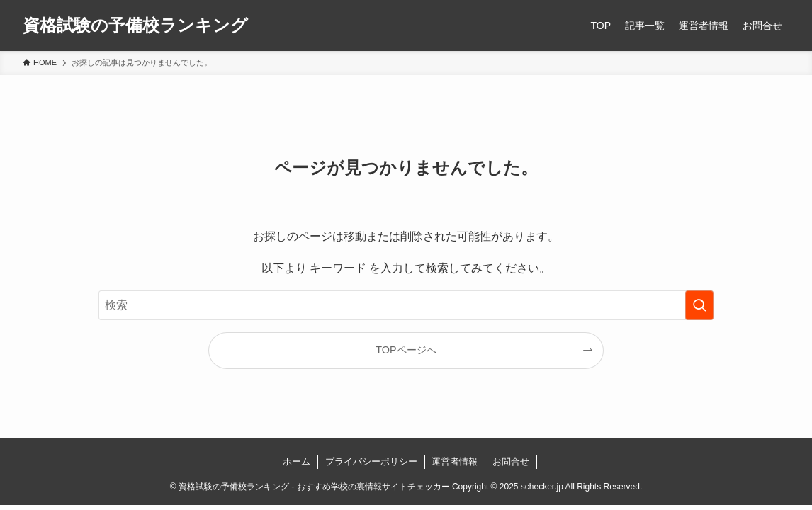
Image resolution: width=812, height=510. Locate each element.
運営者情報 (455, 461)
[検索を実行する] (699, 305)
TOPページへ (406, 350)
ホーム (297, 461)
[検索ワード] (406, 305)
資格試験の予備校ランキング (135, 25)
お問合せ (511, 461)
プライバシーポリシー (371, 461)
